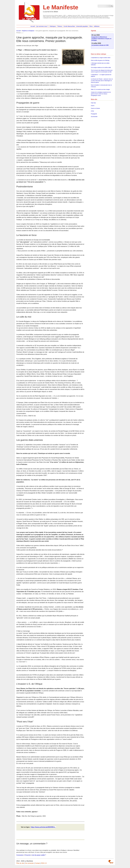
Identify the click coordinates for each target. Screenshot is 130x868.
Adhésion (97, 26)
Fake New (93, 103)
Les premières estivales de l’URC (100, 45)
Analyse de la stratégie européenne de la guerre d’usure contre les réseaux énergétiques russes (101, 94)
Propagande (94, 114)
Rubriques (53, 26)
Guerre (93, 106)
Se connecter (29, 863)
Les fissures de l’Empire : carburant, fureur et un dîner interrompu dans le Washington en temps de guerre (102, 81)
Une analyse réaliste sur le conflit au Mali (101, 68)
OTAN (92, 111)
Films (91, 26)
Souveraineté (94, 117)
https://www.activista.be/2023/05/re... (43, 827)
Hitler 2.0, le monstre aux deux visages (100, 89)
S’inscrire (28, 855)
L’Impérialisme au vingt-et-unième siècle (101, 58)
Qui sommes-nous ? (42, 26)
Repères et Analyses (28, 31)
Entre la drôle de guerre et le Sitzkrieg (100, 60)
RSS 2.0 (44, 863)
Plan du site (20, 863)
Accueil (33, 26)
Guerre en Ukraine (95, 108)
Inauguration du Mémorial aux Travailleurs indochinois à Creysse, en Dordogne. (101, 39)
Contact (37, 863)
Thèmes (60, 26)
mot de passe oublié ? (39, 855)
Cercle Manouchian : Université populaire (76, 26)
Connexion (20, 855)
